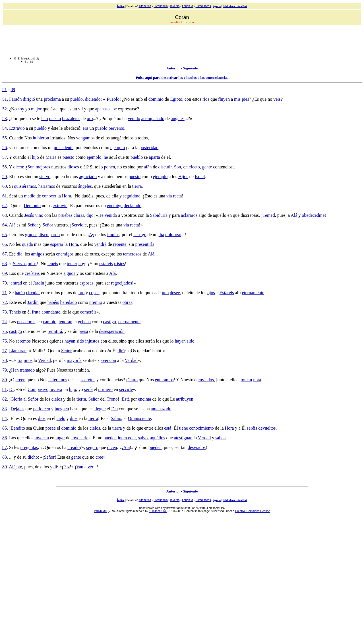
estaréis (106, 264)
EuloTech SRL (158, 511)
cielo (61, 418)
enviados (206, 380)
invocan (42, 438)
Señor (33, 225)
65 (5, 235)
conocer (49, 196)
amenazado (161, 409)
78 (5, 360)
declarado (133, 206)
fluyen (224, 99)
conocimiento (201, 428)
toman (246, 380)
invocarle (80, 438)
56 (5, 148)
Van (80, 467)
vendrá (100, 244)
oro (90, 118)
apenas (102, 109)
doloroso (173, 235)
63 (5, 215)
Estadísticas (203, 6)
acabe (78, 351)
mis (237, 99)
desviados (197, 447)
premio (96, 302)
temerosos (132, 254)
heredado (69, 302)
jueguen (62, 409)
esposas (87, 283)
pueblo (76, 99)
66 (5, 244)
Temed (269, 215)
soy (21, 109)
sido (80, 341)
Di (11, 389)
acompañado (153, 118)
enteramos (58, 380)
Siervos (20, 264)
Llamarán (18, 351)
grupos (31, 235)
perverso (116, 128)
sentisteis (91, 360)
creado (74, 447)
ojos (211, 293)
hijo (35, 157)
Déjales (17, 409)
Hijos (183, 177)
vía (169, 196)
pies (245, 99)
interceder (127, 438)
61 (5, 196)
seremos (23, 341)
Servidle (79, 225)
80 (5, 380)
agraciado (88, 177)
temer (72, 264)
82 (5, 399)
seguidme (132, 196)
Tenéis (15, 312)
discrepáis (250, 215)
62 (5, 206)
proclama (52, 99)
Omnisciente (139, 418)
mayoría (74, 360)
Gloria (16, 399)
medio (30, 196)
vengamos (85, 138)
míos (32, 264)
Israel (200, 177)
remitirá (55, 331)
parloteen (42, 409)
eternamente (253, 293)
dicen (18, 167)
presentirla (145, 244)
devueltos (267, 428)
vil (81, 109)
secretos (88, 380)
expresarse (128, 109)
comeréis (88, 312)
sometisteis (95, 273)
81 (5, 389)
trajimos (25, 360)
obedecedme (313, 215)
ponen (109, 167)
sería (88, 389)
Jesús (29, 215)
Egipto (176, 99)
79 (5, 370)
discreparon (49, 235)
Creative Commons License (253, 511)
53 (5, 118)
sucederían (111, 186)
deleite (188, 293)
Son (31, 167)
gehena (84, 322)
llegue (100, 409)
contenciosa (224, 167)
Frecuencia (161, 6)
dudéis (88, 196)
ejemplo (118, 148)
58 (5, 167)
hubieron (41, 138)
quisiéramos (25, 186)
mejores (43, 167)
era (86, 128)
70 (5, 283)
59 (5, 177)
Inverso (175, 6)
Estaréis (227, 293)
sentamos (21, 148)
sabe (113, 109)
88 (5, 457)
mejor (36, 109)
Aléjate (15, 467)
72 (5, 302)
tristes (119, 264)
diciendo (93, 99)
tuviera (56, 389)
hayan (70, 341)
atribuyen (185, 399)
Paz (66, 467)
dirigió (29, 99)
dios (42, 418)
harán (20, 293)
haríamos (47, 186)
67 (5, 254)
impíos (113, 235)
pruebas (65, 215)
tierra (137, 186)
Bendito (18, 428)
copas (94, 293)
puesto (55, 118)
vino (39, 215)
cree (99, 457)
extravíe (60, 206)
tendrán (65, 322)
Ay (92, 235)
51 (5, 89)
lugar (60, 438)
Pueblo (113, 99)
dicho (33, 457)
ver (90, 467)
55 (5, 138)
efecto (194, 167)
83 (5, 409)
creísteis (32, 273)
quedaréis (146, 351)
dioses (73, 167)
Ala (126, 447)
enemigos (65, 254)
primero (105, 389)
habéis (53, 302)
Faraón (15, 99)
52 (5, 109)
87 (5, 447)
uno (165, 293)
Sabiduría (159, 215)
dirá (121, 351)
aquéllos (157, 438)
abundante (51, 312)
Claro (133, 380)
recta (177, 196)
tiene (184, 428)
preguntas (29, 447)
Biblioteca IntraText (235, 6)
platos (67, 293)
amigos (38, 254)
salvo (143, 438)
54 (5, 128)
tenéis (53, 264)
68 (5, 264)
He (101, 215)
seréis (252, 428)
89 (13, 89)
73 (5, 312)
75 (5, 331)
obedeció (72, 128)
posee (51, 428)
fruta (36, 312)
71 (5, 293)
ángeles (178, 118)
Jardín (39, 283)
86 (5, 438)
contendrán (120, 293)
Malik (38, 351)
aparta (155, 157)
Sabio (116, 418)
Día (114, 409)
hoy (82, 264)
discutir (165, 167)
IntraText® (101, 511)
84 (5, 418)
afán (148, 167)
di (55, 467)
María (51, 157)
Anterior (173, 68)
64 (5, 225)
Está (126, 399)
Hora (67, 196)
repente (120, 244)
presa (83, 331)
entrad (16, 283)
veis (277, 99)
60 (5, 186)
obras (128, 302)
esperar (57, 244)
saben (220, 438)
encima (144, 399)
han (45, 118)
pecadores (26, 322)
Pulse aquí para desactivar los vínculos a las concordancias (182, 78)
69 (5, 273)
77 (5, 351)
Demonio (32, 206)
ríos (206, 99)
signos (70, 273)
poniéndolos (87, 148)
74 (5, 322)
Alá (294, 215)
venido (134, 118)
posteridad (149, 148)
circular (33, 293)
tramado (27, 370)
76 (5, 341)
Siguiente (190, 68)
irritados (58, 138)
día (162, 235)
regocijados (122, 283)
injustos (92, 341)
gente (207, 167)
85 (5, 428)
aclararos (189, 215)
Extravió (17, 128)
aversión (108, 360)
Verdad (44, 360)
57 (5, 157)
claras (79, 215)
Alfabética (145, 6)
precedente (64, 148)
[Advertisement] (182, 39)
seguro (92, 447)
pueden (110, 438)
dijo (90, 215)
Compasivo (38, 389)
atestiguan (183, 438)
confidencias (111, 380)
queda (27, 244)
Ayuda (217, 6)
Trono (112, 399)
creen (21, 380)
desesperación (112, 331)
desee (175, 293)
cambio (50, 322)
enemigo (115, 206)
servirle (126, 389)
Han (15, 370)
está (168, 428)
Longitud (187, 6)
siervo (45, 177)
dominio (156, 99)
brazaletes (71, 118)
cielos (57, 399)
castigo (140, 235)
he (106, 157)
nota (257, 380)
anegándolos (122, 138)
